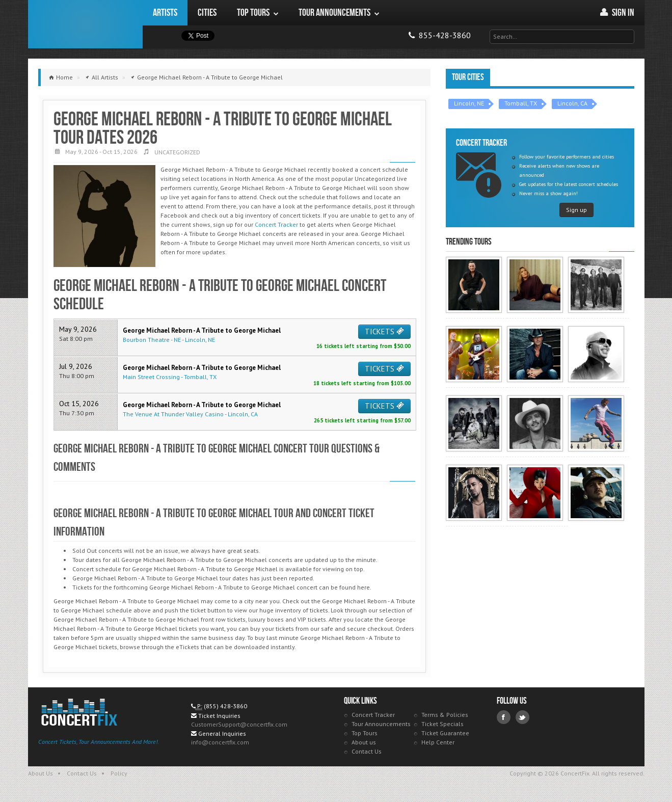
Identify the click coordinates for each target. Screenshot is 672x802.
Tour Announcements (381, 724)
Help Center (438, 742)
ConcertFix (85, 24)
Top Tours (365, 733)
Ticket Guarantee (445, 733)
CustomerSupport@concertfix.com (239, 724)
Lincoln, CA (572, 103)
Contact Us (367, 751)
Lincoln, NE (469, 103)
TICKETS (384, 331)
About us (364, 742)
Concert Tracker (276, 224)
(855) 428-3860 (225, 706)
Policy (119, 773)
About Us (41, 773)
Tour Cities (468, 77)
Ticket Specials (442, 724)
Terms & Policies (445, 715)
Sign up (576, 210)
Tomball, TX (521, 103)
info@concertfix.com (220, 742)
